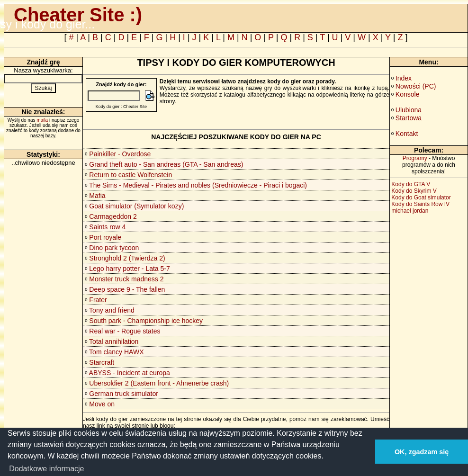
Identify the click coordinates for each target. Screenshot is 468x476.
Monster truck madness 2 (126, 279)
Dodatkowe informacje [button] (46, 469)
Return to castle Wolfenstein (130, 175)
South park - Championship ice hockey (146, 321)
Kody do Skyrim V (414, 191)
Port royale (105, 237)
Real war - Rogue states (125, 331)
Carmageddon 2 (113, 216)
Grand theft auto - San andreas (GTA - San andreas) (166, 164)
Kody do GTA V (411, 184)
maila (42, 120)
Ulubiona (409, 110)
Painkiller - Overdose (120, 154)
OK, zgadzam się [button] (422, 452)
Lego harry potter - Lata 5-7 (129, 269)
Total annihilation (114, 341)
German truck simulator (123, 394)
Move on (102, 404)
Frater (98, 300)
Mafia (97, 196)
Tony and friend (112, 310)
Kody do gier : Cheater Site (121, 107)
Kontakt (407, 134)
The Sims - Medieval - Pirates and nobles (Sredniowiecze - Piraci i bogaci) (198, 185)
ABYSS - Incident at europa (130, 373)
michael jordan (410, 211)
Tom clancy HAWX (116, 352)
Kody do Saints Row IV (420, 204)
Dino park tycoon (114, 248)
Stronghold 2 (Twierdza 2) (127, 258)
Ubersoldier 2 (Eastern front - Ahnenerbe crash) (159, 383)
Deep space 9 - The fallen (127, 289)
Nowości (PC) (416, 86)
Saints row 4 (107, 227)
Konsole (408, 94)
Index (404, 78)
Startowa (409, 118)
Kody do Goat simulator (421, 198)
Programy (415, 158)
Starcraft (102, 362)
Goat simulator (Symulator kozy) (136, 206)
